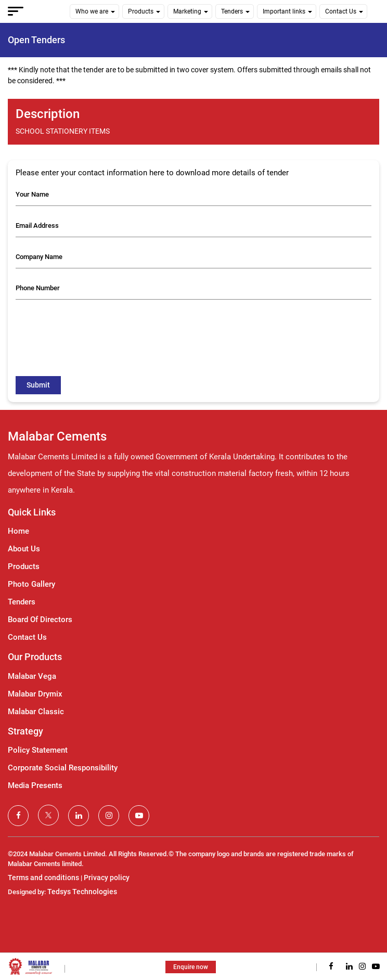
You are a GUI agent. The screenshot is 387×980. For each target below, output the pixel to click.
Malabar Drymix (35, 694)
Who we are (92, 11)
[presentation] (95, 328)
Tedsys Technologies (82, 892)
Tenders (232, 11)
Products (141, 11)
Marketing (187, 11)
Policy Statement (38, 750)
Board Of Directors (40, 620)
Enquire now (191, 967)
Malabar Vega (32, 676)
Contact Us (341, 11)
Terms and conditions (43, 878)
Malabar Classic (36, 712)
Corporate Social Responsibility (63, 768)
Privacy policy (107, 878)
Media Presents (35, 785)
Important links (284, 11)
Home (18, 531)
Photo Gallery (31, 584)
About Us (24, 549)
